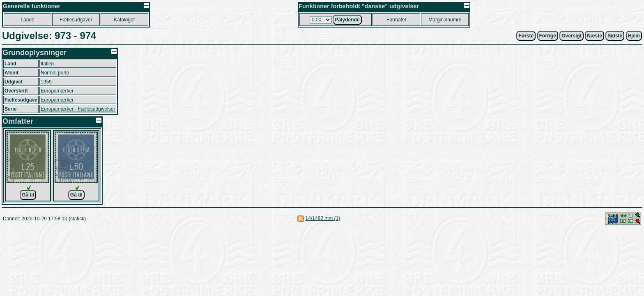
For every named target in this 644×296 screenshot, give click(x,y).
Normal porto (55, 73)
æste (595, 36)
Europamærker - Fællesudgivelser (78, 109)
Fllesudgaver (76, 20)
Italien (47, 64)
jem (634, 36)
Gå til (28, 195)
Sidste (615, 36)
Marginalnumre (445, 20)
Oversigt (572, 36)
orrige (548, 36)
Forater (397, 20)
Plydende (347, 20)
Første (526, 36)
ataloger (124, 20)
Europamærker (57, 100)
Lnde (27, 20)
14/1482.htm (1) (323, 218)
